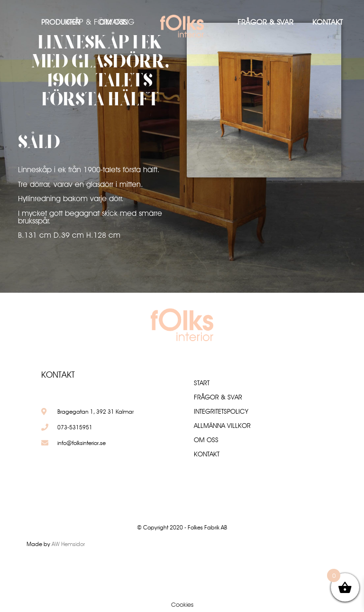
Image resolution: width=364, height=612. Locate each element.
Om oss (113, 22)
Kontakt (328, 22)
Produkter (61, 22)
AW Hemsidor (68, 544)
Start (202, 383)
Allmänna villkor (222, 426)
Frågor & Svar (265, 22)
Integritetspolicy (221, 411)
